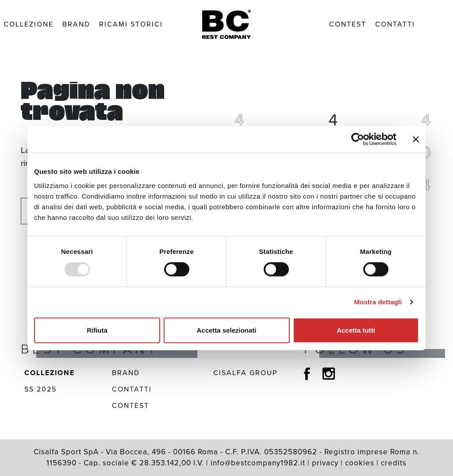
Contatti (395, 24)
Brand (76, 24)
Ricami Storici (131, 24)
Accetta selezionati (226, 330)
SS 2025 (40, 389)
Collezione (29, 24)
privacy (325, 463)
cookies (360, 463)
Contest (348, 24)
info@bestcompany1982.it (258, 463)
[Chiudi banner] (416, 139)
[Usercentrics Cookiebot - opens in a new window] (358, 139)
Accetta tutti (356, 330)
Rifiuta (97, 330)
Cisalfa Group (245, 373)
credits (394, 463)
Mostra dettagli (378, 302)
